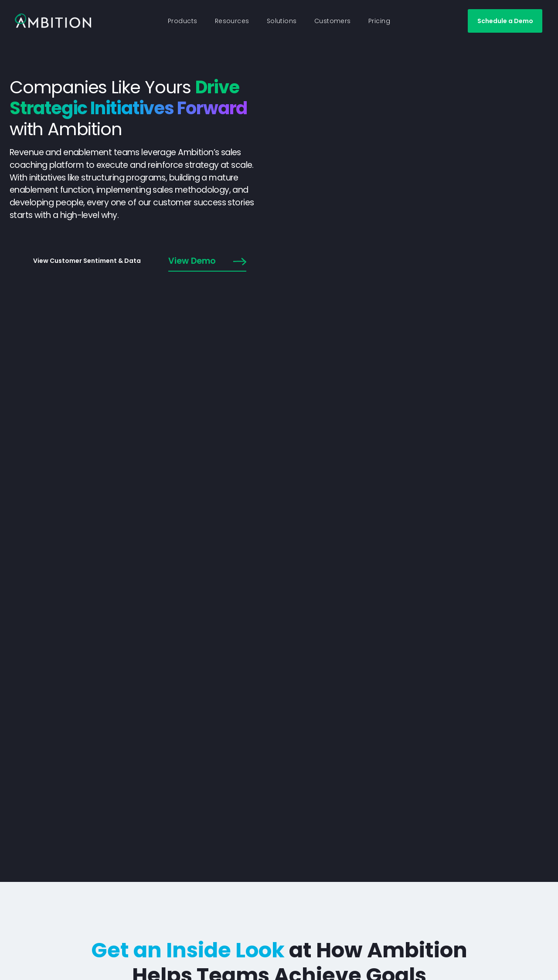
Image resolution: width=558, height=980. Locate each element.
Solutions (282, 21)
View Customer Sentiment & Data (87, 261)
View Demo (207, 262)
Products (183, 21)
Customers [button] (333, 21)
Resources (232, 21)
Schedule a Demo (505, 21)
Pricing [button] (379, 21)
